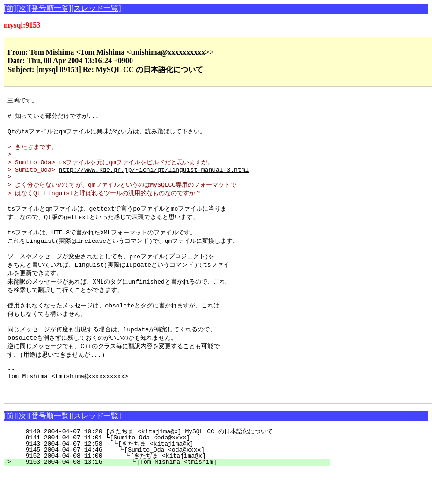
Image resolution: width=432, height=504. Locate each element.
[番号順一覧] (50, 8)
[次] (23, 8)
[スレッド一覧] (96, 8)
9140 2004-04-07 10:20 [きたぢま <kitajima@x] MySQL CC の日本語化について (167, 464)
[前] (10, 8)
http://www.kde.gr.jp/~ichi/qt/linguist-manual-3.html (154, 179)
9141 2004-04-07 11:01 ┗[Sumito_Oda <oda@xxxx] (173, 470)
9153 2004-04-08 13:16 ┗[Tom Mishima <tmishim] (171, 495)
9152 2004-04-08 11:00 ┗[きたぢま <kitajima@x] (169, 489)
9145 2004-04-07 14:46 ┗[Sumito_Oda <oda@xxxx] (172, 482)
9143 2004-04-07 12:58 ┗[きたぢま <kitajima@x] (170, 476)
